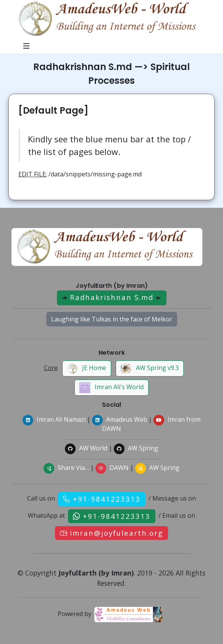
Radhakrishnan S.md (112, 297)
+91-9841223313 (107, 499)
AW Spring (136, 448)
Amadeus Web (120, 419)
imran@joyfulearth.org (116, 533)
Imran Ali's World (112, 388)
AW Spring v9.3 (150, 368)
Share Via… (66, 468)
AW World (86, 448)
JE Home (87, 368)
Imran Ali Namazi (54, 419)
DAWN (112, 468)
